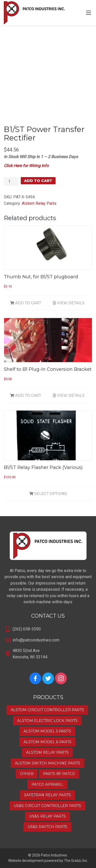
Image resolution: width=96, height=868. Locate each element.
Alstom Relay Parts (39, 203)
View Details (69, 303)
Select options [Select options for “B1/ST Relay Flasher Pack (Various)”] (48, 494)
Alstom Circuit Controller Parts (47, 710)
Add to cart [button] (25, 303)
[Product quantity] (11, 181)
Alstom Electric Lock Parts (47, 721)
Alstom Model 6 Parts (47, 742)
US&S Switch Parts (47, 827)
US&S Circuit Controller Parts (47, 806)
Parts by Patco (59, 774)
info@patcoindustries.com (36, 640)
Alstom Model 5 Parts (47, 731)
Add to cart (38, 181)
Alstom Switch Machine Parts (47, 763)
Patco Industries (54, 855)
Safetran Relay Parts (47, 795)
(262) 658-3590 (27, 629)
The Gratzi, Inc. (76, 861)
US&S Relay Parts (47, 816)
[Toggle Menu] (88, 13)
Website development (26, 861)
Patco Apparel (47, 784)
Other (27, 774)
